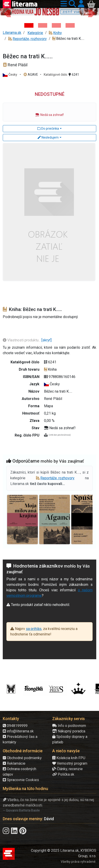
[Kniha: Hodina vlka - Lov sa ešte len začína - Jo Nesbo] (29, 25)
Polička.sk (63, 774)
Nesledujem (48, 137)
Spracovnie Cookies (21, 780)
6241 (74, 75)
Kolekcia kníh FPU (69, 758)
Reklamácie (14, 763)
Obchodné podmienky (22, 758)
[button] (63, 4)
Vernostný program (70, 763)
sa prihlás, (34, 629)
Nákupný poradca (69, 731)
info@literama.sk (18, 731)
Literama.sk (12, 33)
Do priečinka (48, 129)
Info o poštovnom (69, 726)
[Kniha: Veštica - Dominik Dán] (43, 25)
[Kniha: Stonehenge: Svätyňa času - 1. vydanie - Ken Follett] (70, 25)
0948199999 (15, 726)
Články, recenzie (67, 769)
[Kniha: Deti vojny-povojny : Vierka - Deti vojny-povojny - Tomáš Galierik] (56, 25)
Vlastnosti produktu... (22, 340)
